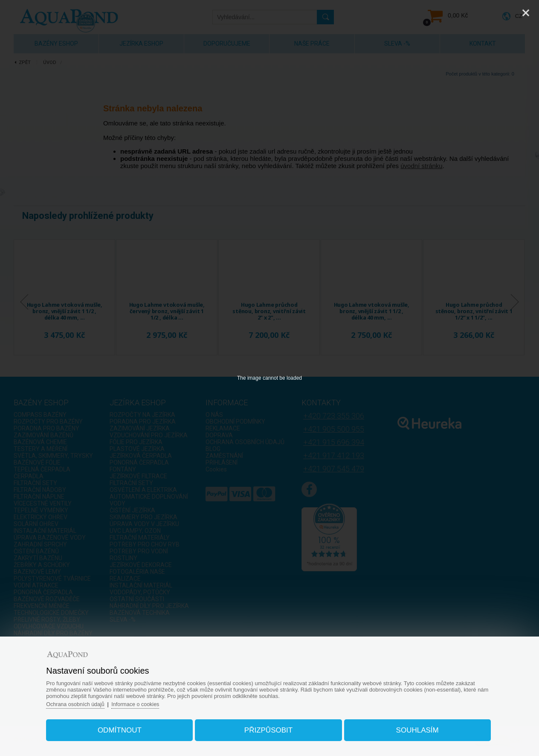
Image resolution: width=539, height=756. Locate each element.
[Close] (526, 13)
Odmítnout (125, 728)
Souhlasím (412, 728)
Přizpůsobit (268, 728)
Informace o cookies (146, 702)
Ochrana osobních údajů (84, 702)
